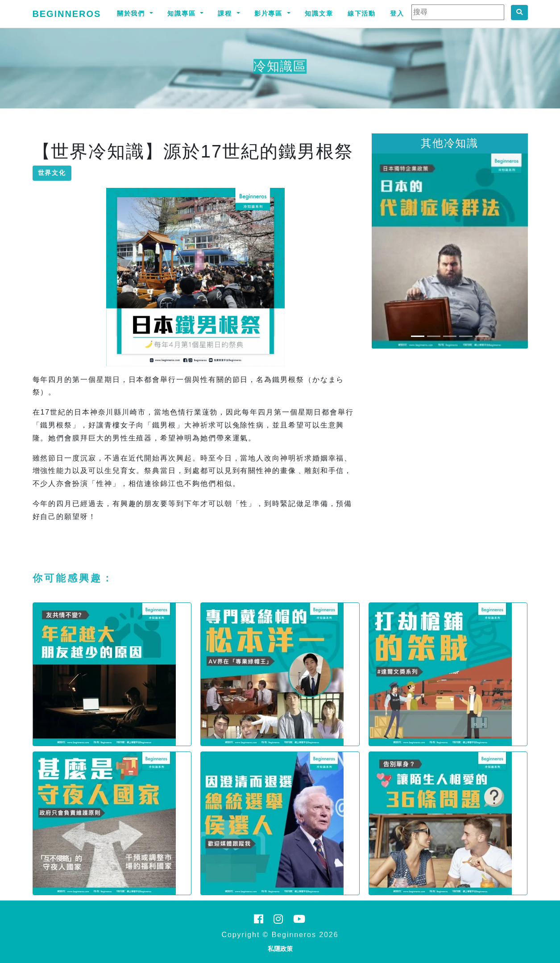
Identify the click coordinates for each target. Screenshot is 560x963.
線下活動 (362, 13)
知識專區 (183, 13)
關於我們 (133, 13)
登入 (397, 13)
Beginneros (67, 14)
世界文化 (52, 173)
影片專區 (270, 13)
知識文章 (319, 13)
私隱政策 (280, 949)
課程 (226, 13)
